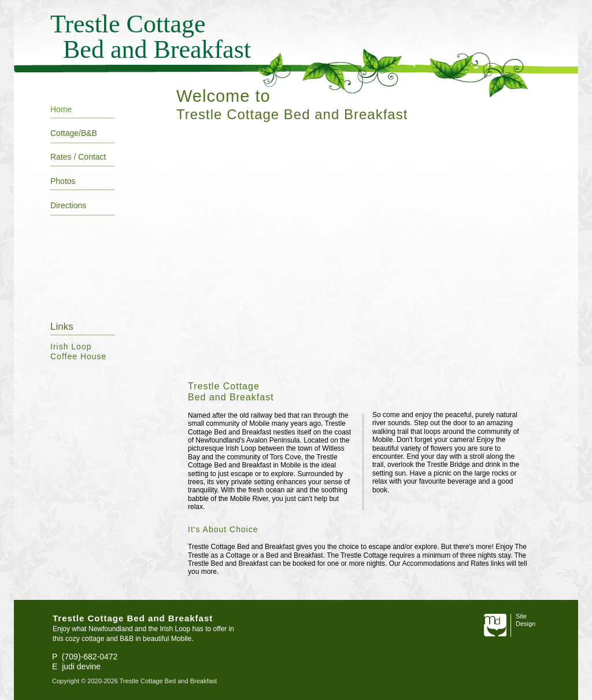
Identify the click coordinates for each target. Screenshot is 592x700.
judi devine (81, 666)
